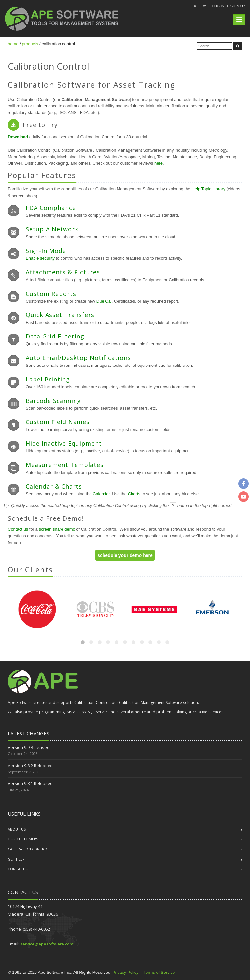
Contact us (18, 529)
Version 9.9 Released (29, 747)
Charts (134, 494)
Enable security (40, 258)
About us (17, 829)
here (159, 163)
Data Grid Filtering (55, 336)
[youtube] (243, 497)
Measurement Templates (65, 465)
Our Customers (23, 839)
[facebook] (243, 484)
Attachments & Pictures (63, 272)
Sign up (238, 6)
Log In (218, 6)
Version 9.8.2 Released (30, 766)
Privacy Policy (125, 972)
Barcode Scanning (53, 401)
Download (18, 137)
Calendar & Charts (54, 486)
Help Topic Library (208, 189)
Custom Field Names (58, 422)
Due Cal (104, 301)
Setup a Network (52, 229)
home (13, 44)
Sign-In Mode (46, 251)
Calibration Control (28, 849)
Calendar (101, 494)
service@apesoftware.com (47, 944)
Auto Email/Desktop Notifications (78, 358)
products (30, 44)
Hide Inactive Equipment (64, 443)
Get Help (16, 859)
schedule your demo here (125, 555)
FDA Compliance (51, 208)
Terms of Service (159, 972)
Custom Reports (51, 294)
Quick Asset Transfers (60, 315)
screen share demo (57, 529)
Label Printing (48, 379)
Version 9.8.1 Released (30, 783)
